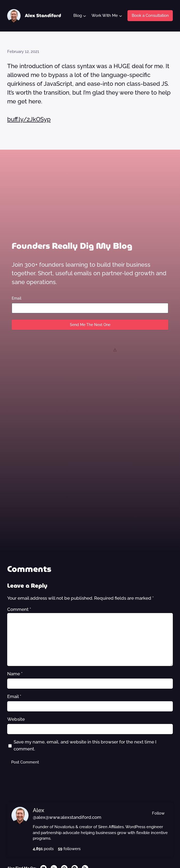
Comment (19, 609)
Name (15, 674)
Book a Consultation (150, 15)
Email (17, 298)
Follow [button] (158, 813)
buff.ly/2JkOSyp (29, 119)
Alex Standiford (43, 16)
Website (16, 719)
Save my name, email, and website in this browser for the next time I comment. (85, 745)
